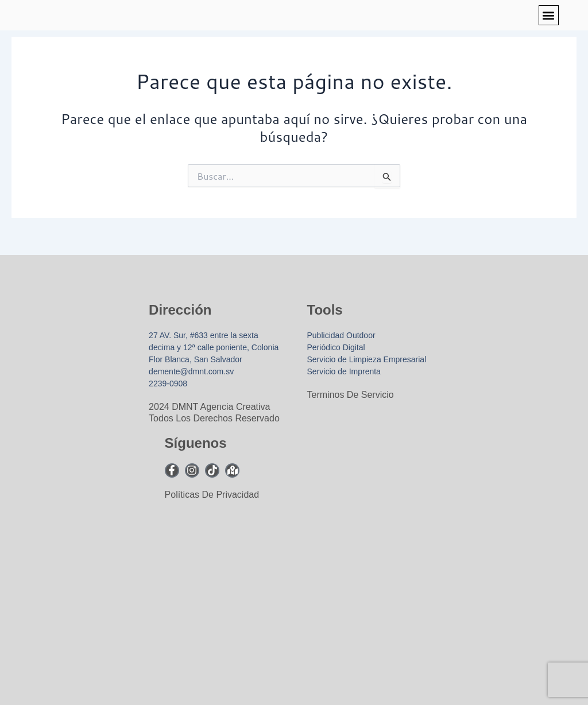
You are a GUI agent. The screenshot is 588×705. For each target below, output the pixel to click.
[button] (549, 15)
